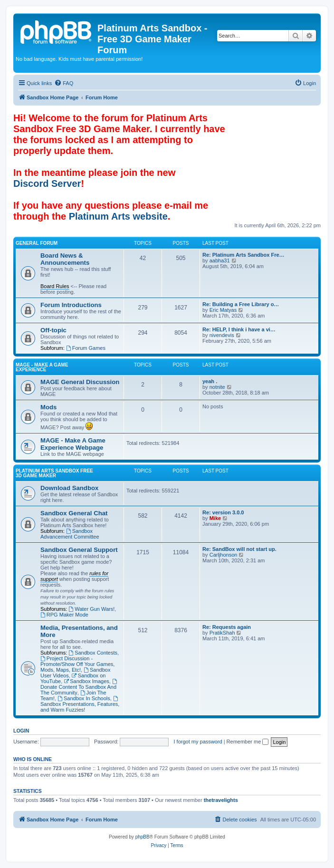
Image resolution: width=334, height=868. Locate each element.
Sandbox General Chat (74, 513)
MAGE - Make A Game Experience (42, 367)
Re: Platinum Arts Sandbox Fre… (243, 255)
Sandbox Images (86, 681)
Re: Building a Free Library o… (241, 304)
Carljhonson (224, 555)
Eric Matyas (223, 310)
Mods (48, 407)
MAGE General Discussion (80, 382)
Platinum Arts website (118, 216)
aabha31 (220, 260)
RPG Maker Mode (64, 615)
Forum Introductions (71, 305)
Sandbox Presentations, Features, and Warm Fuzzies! (80, 704)
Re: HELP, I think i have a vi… (239, 329)
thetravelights (221, 800)
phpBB (143, 837)
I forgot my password (198, 742)
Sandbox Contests (93, 653)
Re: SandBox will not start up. (239, 549)
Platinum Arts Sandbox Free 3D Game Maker (54, 473)
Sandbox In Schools (84, 698)
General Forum (37, 243)
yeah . (210, 381)
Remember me (248, 742)
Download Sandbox (69, 488)
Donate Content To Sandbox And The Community (79, 687)
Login (21, 731)
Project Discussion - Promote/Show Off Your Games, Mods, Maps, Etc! (77, 664)
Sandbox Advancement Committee (70, 534)
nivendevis (222, 335)
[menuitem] (64, 83)
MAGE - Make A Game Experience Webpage (73, 444)
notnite (217, 387)
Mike (215, 518)
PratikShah (222, 633)
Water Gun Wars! (91, 609)
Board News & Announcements (65, 259)
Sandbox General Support (79, 550)
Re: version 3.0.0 (223, 512)
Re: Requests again (227, 627)
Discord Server (47, 183)
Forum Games (86, 348)
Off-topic (53, 330)
